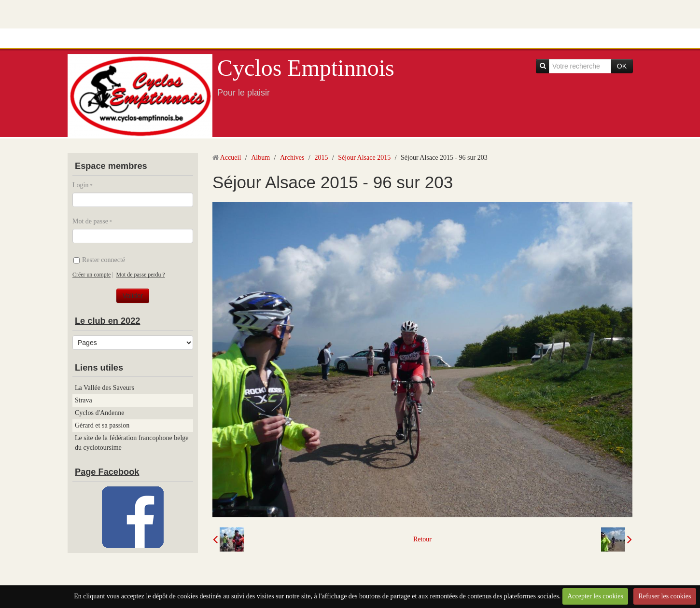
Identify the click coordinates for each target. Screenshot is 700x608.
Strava (84, 400)
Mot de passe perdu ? (141, 275)
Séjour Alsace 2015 (364, 158)
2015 (321, 158)
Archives (292, 158)
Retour (422, 539)
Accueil (231, 158)
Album (260, 158)
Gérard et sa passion (102, 425)
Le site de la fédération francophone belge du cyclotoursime (132, 443)
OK (622, 66)
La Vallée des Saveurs (105, 388)
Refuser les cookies (665, 596)
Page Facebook (107, 472)
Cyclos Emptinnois (306, 68)
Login (80, 185)
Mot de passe (90, 221)
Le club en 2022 (107, 321)
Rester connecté (99, 260)
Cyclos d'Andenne (99, 413)
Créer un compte (91, 275)
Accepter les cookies (595, 596)
